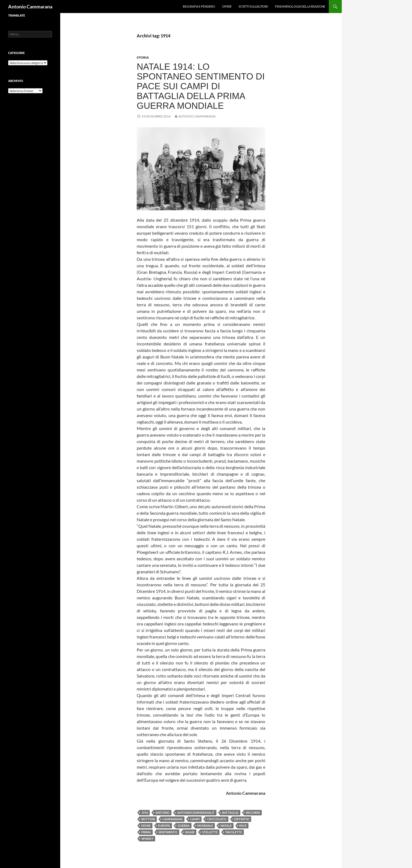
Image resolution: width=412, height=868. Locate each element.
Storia (143, 57)
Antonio (162, 813)
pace (243, 826)
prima (146, 832)
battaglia (230, 813)
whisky (147, 839)
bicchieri (253, 813)
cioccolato (217, 819)
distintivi (242, 819)
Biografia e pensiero (199, 6)
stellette (210, 832)
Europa (164, 826)
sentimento (168, 832)
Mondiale (205, 826)
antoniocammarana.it (196, 813)
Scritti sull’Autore (253, 6)
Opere (227, 6)
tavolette (234, 832)
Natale (226, 826)
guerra (184, 826)
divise (146, 826)
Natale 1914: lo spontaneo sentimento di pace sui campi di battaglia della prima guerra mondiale (201, 86)
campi (195, 819)
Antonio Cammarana (30, 7)
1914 (145, 813)
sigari (190, 832)
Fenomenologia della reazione (300, 6)
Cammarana (173, 819)
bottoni (148, 819)
